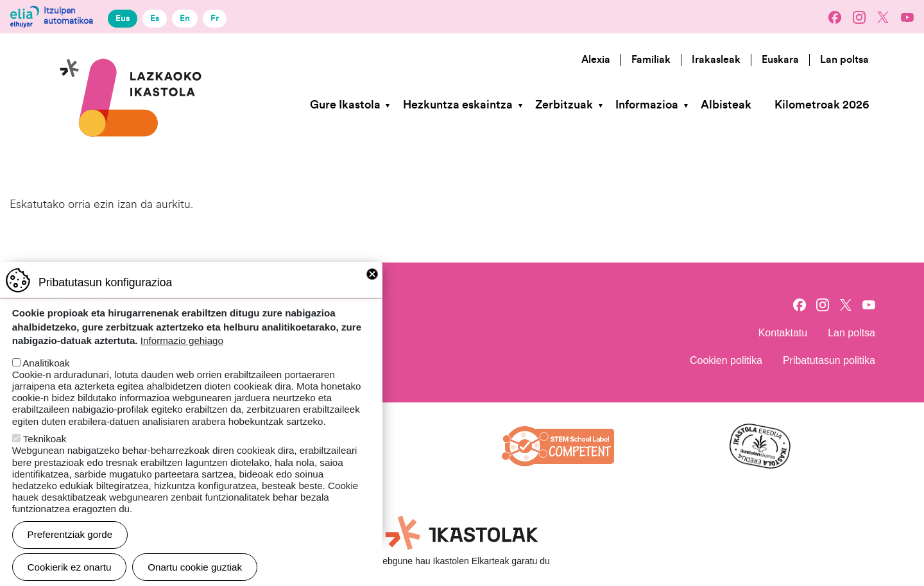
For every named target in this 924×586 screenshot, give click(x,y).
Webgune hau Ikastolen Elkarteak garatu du (462, 561)
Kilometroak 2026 (822, 105)
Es (155, 18)
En (185, 18)
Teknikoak (45, 450)
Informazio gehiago (182, 352)
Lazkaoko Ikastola (131, 54)
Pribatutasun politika (829, 360)
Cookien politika (726, 360)
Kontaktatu (783, 333)
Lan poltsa (844, 60)
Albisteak (726, 105)
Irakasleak (716, 60)
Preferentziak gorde (70, 546)
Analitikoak (46, 374)
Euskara (780, 60)
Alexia (596, 60)
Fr (215, 18)
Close (372, 285)
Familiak (651, 60)
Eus (123, 18)
